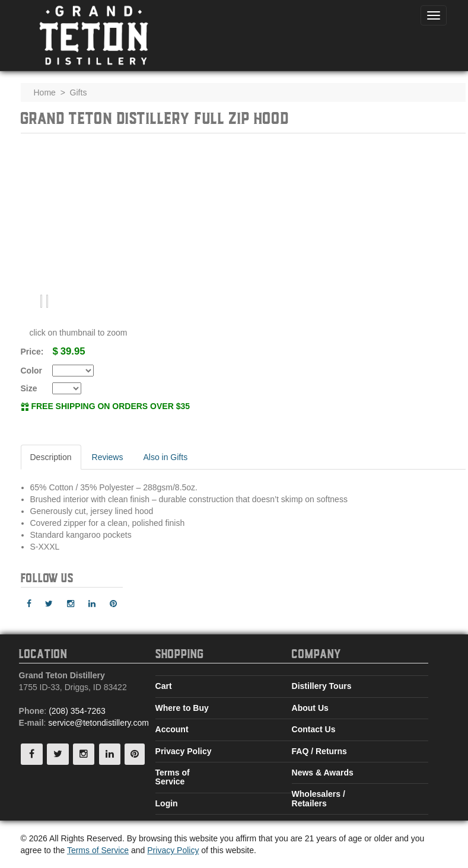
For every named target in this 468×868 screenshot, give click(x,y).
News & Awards (323, 773)
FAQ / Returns (319, 751)
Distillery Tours (322, 686)
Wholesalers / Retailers (319, 798)
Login (167, 803)
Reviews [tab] (108, 457)
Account (172, 729)
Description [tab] (51, 457)
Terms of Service (173, 777)
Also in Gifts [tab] (165, 457)
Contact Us (314, 729)
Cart (164, 686)
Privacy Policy (184, 751)
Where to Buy (182, 708)
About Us (310, 708)
